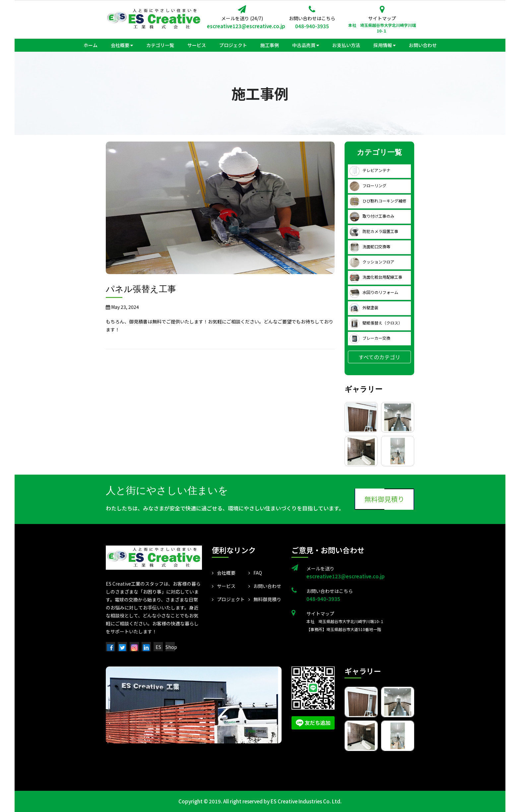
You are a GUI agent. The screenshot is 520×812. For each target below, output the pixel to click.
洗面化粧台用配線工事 (376, 277)
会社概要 (224, 573)
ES (158, 647)
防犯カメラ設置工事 (374, 231)
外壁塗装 (364, 307)
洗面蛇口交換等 (370, 246)
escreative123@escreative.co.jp (242, 26)
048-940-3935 (312, 26)
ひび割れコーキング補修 (378, 201)
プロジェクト (228, 599)
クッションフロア (372, 262)
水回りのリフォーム (374, 292)
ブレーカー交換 (370, 338)
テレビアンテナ (370, 170)
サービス (224, 586)
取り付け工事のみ (372, 216)
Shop (171, 647)
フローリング (368, 185)
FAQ (255, 573)
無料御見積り (384, 499)
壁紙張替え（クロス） (376, 323)
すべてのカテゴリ (379, 357)
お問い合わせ (265, 586)
